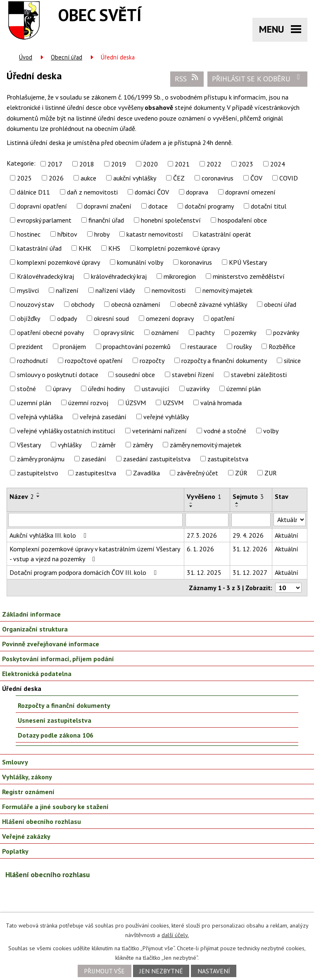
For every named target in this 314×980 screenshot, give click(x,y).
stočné (26, 389)
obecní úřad (280, 304)
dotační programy (209, 206)
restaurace (202, 346)
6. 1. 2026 (200, 549)
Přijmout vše (104, 971)
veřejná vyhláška (40, 417)
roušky (243, 346)
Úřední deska (22, 688)
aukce (88, 178)
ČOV (256, 178)
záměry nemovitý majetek (206, 445)
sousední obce (135, 375)
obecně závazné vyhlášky (212, 304)
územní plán (244, 389)
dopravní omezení (250, 192)
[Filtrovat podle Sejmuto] (251, 520)
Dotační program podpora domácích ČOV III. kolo (84, 572)
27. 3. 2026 (202, 535)
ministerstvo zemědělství (249, 276)
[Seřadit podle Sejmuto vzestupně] (237, 503)
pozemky (244, 332)
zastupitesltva (96, 473)
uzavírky (198, 389)
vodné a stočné (225, 431)
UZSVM (173, 403)
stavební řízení (193, 375)
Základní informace (31, 614)
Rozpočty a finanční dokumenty (64, 705)
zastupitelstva (228, 459)
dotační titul (269, 206)
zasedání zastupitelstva (157, 459)
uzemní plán (34, 403)
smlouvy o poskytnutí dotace (58, 375)
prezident (30, 346)
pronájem (73, 346)
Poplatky (15, 851)
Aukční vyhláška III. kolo (49, 535)
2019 (119, 164)
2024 (278, 164)
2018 (87, 164)
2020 (150, 164)
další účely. (175, 935)
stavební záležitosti (259, 375)
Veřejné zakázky (26, 836)
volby (271, 431)
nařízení (67, 290)
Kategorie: (21, 163)
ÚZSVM (136, 403)
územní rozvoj (88, 403)
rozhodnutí (32, 361)
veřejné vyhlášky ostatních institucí (66, 431)
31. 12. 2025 (204, 572)
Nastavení (214, 971)
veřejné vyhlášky (166, 417)
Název (22, 496)
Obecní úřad (67, 57)
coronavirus (218, 178)
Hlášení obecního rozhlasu (42, 821)
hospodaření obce (242, 220)
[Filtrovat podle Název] (95, 520)
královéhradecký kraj (119, 276)
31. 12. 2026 (250, 549)
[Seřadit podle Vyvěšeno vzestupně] (191, 503)
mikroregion (180, 276)
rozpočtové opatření (94, 361)
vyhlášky (70, 445)
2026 (56, 178)
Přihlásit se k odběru (258, 78)
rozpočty (152, 361)
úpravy (62, 389)
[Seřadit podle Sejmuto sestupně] (237, 506)
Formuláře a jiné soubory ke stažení (55, 807)
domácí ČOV (152, 192)
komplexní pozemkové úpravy (58, 262)
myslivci (28, 290)
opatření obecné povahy (50, 332)
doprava (197, 192)
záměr (107, 445)
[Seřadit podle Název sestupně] (38, 496)
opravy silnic (118, 332)
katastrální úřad (39, 248)
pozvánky (286, 332)
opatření (223, 318)
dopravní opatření (42, 206)
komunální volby (140, 262)
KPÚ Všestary (248, 262)
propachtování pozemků (137, 346)
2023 (246, 164)
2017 (55, 164)
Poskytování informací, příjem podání (58, 659)
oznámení (165, 332)
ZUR (271, 473)
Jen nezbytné (161, 971)
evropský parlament (44, 220)
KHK (85, 248)
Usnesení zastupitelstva (55, 720)
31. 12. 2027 (250, 572)
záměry (143, 445)
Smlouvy (15, 762)
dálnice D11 (33, 192)
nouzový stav (36, 304)
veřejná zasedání (103, 417)
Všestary (29, 445)
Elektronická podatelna (37, 674)
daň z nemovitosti (92, 192)
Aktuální (287, 535)
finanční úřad (106, 220)
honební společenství (171, 220)
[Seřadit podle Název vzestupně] (38, 493)
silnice (292, 361)
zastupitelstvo (38, 473)
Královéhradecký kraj (45, 276)
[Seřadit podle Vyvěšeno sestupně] (191, 506)
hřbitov (67, 234)
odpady (67, 318)
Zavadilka (146, 473)
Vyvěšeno (204, 496)
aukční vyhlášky (135, 178)
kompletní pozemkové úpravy (178, 248)
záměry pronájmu (41, 459)
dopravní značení (108, 206)
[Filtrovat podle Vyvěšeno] (207, 520)
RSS (187, 78)
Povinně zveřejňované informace (51, 644)
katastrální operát (226, 234)
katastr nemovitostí (155, 234)
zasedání (94, 459)
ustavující (156, 389)
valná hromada (221, 403)
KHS (114, 248)
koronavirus (196, 262)
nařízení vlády (115, 290)
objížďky (29, 318)
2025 (24, 178)
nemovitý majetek (227, 290)
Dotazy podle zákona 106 (56, 735)
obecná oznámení (136, 304)
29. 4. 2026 (248, 535)
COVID (289, 178)
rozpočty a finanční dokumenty (224, 361)
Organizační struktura (35, 629)
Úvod (26, 57)
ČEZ (179, 178)
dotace (158, 206)
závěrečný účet (197, 473)
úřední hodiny (106, 389)
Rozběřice (282, 346)
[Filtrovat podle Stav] (290, 520)
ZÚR (241, 473)
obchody (83, 304)
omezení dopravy (170, 318)
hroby (102, 234)
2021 (182, 164)
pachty (205, 332)
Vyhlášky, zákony (27, 777)
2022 (214, 164)
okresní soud (111, 318)
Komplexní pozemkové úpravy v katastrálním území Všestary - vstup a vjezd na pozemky (95, 554)
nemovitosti (169, 290)
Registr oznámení (28, 792)
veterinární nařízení (159, 431)
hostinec (29, 234)
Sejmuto (248, 496)
